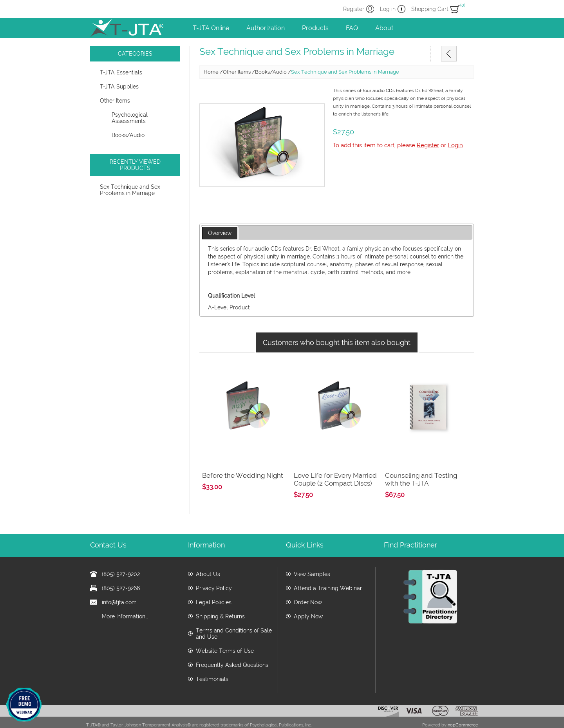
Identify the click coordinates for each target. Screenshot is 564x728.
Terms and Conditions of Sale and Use (234, 618)
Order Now (308, 587)
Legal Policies (214, 587)
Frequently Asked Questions (232, 650)
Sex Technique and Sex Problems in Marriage (130, 190)
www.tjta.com (243, 719)
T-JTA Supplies (119, 87)
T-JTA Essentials (121, 72)
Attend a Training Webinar (328, 573)
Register (354, 9)
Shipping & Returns (220, 601)
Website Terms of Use (225, 636)
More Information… (125, 601)
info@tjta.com (119, 587)
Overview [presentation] (220, 233)
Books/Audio (128, 135)
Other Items (115, 101)
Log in (388, 9)
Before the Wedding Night (243, 460)
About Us (208, 559)
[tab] (220, 233)
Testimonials (212, 664)
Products (315, 28)
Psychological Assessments (130, 118)
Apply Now (308, 601)
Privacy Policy (214, 573)
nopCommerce (463, 710)
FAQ (352, 28)
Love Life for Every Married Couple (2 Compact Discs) (335, 464)
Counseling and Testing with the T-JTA (421, 464)
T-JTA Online (211, 28)
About (384, 28)
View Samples (312, 559)
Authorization (266, 28)
